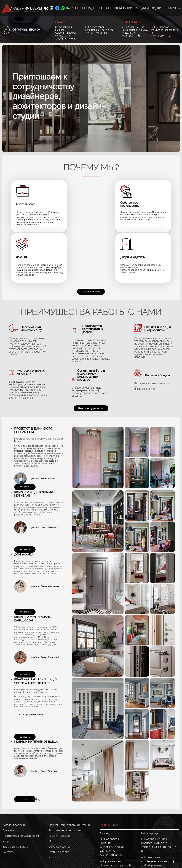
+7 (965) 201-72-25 (65, 38)
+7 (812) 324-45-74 (161, 36)
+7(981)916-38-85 (131, 36)
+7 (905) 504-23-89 (96, 33)
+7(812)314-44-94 (131, 33)
